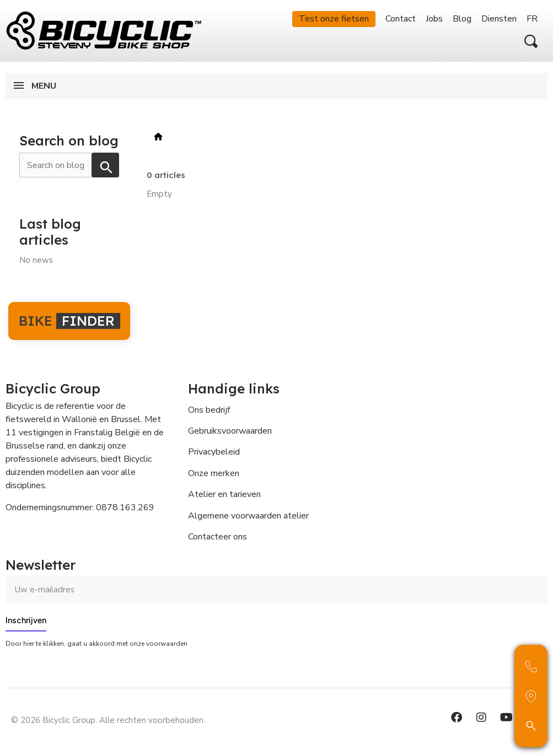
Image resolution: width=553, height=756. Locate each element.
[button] (531, 41)
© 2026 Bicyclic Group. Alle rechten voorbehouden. (108, 720)
